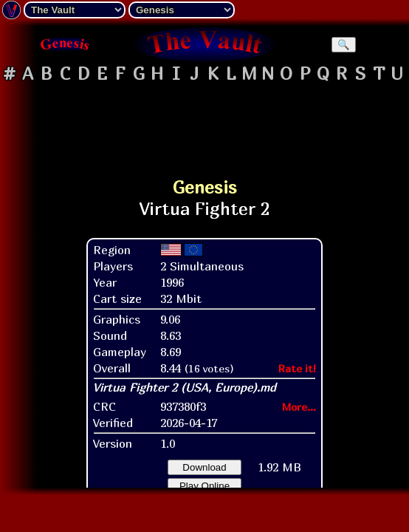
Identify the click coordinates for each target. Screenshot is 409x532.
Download (204, 467)
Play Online (205, 486)
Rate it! (297, 368)
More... (299, 407)
